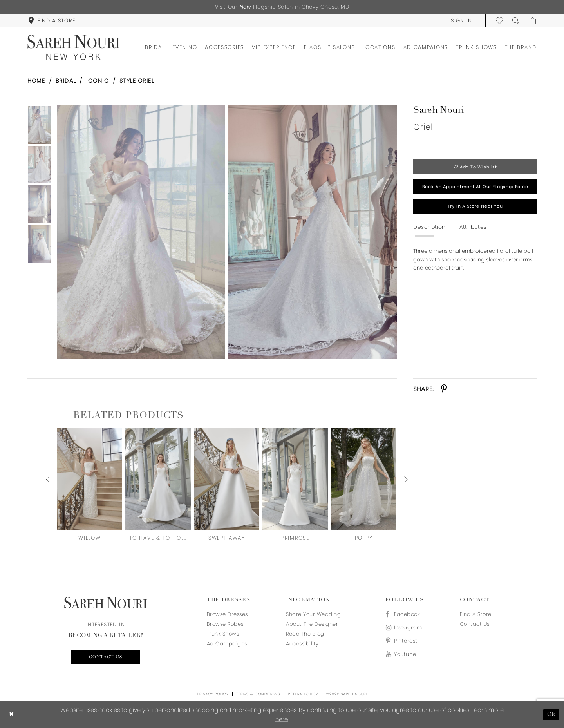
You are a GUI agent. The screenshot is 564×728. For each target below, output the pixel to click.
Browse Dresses (227, 614)
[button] (462, 20)
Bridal (66, 81)
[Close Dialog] (12, 715)
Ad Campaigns (227, 644)
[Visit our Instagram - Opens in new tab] (404, 627)
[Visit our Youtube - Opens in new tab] (404, 654)
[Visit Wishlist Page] (500, 20)
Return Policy (303, 694)
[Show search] (516, 20)
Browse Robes (225, 624)
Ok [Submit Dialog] (551, 714)
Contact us (106, 657)
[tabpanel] (139, 232)
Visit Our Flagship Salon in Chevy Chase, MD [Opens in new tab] (282, 7)
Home (36, 81)
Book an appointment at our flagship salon (475, 187)
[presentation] (89, 479)
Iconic (98, 81)
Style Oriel (137, 81)
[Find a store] (52, 20)
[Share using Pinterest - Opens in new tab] (444, 389)
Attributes (473, 227)
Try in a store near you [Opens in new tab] (475, 206)
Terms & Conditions (258, 694)
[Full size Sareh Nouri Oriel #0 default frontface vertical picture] (141, 232)
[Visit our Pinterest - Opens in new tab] (404, 641)
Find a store (476, 614)
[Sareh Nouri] (73, 47)
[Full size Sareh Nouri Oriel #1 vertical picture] (312, 232)
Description (429, 227)
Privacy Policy (213, 694)
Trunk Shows (223, 634)
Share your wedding (313, 614)
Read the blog (305, 634)
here (282, 719)
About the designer (312, 624)
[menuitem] (52, 20)
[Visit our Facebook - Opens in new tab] (404, 614)
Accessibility (302, 644)
